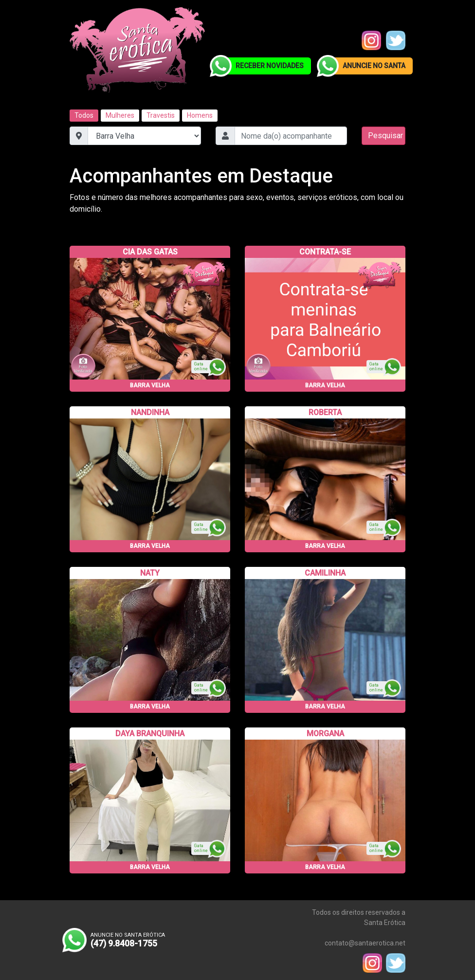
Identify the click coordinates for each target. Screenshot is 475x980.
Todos (84, 115)
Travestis (161, 115)
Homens (200, 115)
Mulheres (120, 115)
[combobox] (291, 136)
